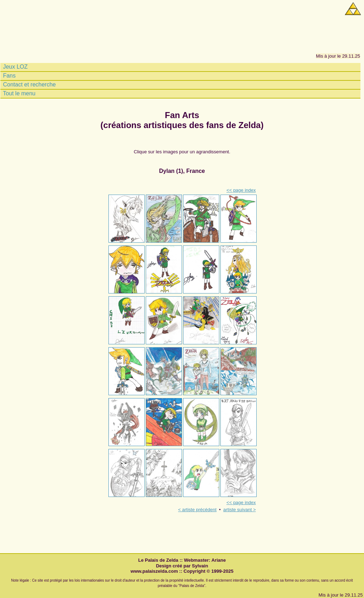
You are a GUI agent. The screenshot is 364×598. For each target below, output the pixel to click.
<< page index (241, 190)
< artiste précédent (197, 510)
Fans (9, 76)
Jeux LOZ (15, 67)
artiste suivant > (239, 510)
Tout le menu (18, 94)
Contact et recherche (29, 85)
